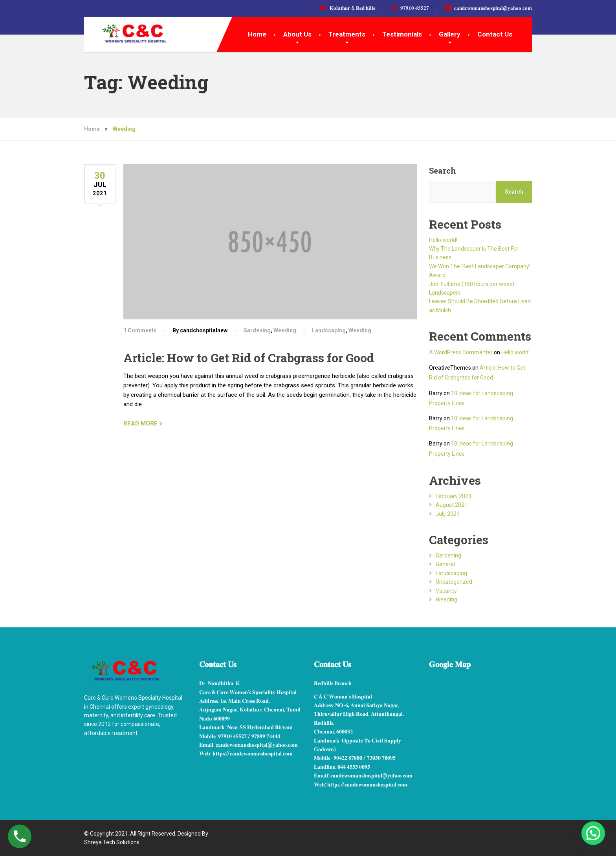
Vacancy (446, 591)
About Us (297, 34)
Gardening (257, 330)
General (445, 564)
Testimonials (402, 34)
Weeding (285, 330)
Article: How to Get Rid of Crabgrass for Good (249, 358)
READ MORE (140, 423)
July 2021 (448, 514)
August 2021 (452, 505)
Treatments (347, 34)
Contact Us (495, 34)
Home (257, 34)
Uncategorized (454, 582)
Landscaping (329, 330)
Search (443, 170)
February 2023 (454, 496)
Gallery (450, 34)
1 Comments (140, 330)
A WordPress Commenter (461, 352)
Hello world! (443, 240)
